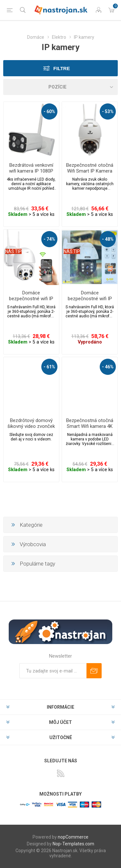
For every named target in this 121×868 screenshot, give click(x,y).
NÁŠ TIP (13, 251)
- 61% (49, 367)
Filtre (61, 68)
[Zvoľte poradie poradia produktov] (60, 87)
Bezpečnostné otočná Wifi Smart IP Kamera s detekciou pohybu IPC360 (90, 174)
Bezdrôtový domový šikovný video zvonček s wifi (31, 426)
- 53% (108, 111)
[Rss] (61, 773)
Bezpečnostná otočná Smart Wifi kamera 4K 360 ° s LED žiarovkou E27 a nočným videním (90, 429)
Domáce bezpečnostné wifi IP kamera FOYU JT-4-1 (31, 299)
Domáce (36, 37)
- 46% (108, 367)
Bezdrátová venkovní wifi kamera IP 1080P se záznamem (31, 171)
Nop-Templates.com (73, 844)
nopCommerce (73, 837)
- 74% (49, 239)
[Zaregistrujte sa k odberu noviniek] (53, 671)
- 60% (49, 111)
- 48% (108, 239)
